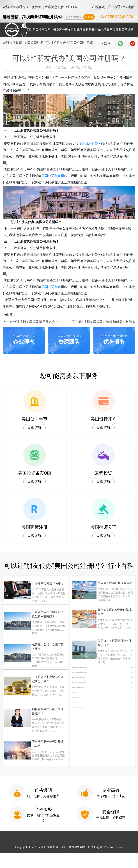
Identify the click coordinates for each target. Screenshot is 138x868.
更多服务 (116, 30)
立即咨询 (34, 428)
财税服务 (80, 30)
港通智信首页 (12, 43)
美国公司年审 (65, 30)
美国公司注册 (47, 30)
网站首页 (33, 30)
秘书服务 (104, 30)
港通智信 (13, 30)
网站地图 (129, 7)
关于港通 (114, 7)
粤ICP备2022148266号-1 (120, 862)
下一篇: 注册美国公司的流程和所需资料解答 (104, 322)
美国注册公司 (96, 143)
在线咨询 (99, 7)
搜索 (89, 17)
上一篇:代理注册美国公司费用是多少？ (31, 322)
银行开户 (92, 30)
